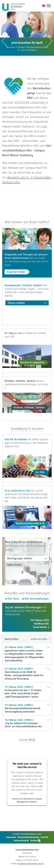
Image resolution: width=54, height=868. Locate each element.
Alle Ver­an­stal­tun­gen (37, 599)
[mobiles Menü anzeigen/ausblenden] (49, 6)
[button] (36, 6)
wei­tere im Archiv (39, 639)
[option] (27, 34)
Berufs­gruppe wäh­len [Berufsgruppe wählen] (20, 558)
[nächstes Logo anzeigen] (49, 41)
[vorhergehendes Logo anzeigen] (5, 41)
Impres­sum (11, 837)
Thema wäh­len (16, 303)
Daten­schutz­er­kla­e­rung (28, 837)
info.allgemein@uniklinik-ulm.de (30, 864)
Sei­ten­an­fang (21, 840)
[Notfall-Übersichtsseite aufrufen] (40, 6)
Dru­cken (35, 840)
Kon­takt (44, 837)
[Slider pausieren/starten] (51, 15)
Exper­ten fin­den (16, 272)
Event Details (40, 627)
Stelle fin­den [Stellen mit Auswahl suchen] (14, 565)
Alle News (13, 599)
